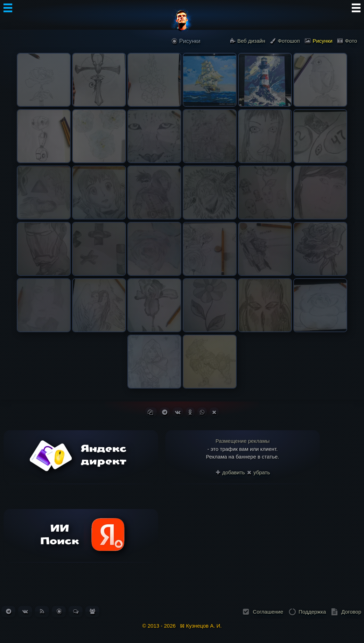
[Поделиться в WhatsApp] (202, 412)
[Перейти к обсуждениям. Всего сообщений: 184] (76, 611)
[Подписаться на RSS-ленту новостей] (42, 611)
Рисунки (319, 41)
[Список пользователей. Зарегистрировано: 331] (92, 611)
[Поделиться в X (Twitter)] (214, 412)
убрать (258, 472)
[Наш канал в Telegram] (9, 611)
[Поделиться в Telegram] (165, 412)
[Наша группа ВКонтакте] (25, 611)
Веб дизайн (248, 41)
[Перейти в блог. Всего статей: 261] (59, 611)
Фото (347, 41)
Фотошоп (285, 41)
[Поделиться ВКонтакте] (178, 412)
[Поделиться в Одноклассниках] (190, 412)
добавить (230, 472)
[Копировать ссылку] (151, 412)
